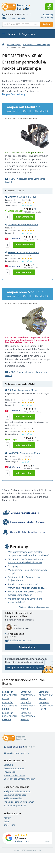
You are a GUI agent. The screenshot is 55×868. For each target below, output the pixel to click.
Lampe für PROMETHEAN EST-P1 (10, 695)
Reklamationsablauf (13, 798)
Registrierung (47, 17)
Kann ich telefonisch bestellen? (23, 584)
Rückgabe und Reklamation (17, 791)
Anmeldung (48, 14)
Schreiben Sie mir (28, 647)
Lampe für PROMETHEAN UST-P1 (46, 706)
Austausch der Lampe (14, 775)
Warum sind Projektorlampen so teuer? (27, 588)
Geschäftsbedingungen (15, 795)
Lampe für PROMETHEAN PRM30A (28, 716)
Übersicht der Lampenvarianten (19, 779)
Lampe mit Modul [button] (21, 197)
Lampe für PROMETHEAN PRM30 (28, 706)
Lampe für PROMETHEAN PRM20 (10, 706)
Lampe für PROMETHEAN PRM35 (46, 695)
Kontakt (7, 818)
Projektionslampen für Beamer (19, 802)
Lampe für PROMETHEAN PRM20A (10, 716)
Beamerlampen (14, 45)
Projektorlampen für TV (15, 805)
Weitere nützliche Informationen (34, 607)
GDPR (6, 821)
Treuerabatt (10, 772)
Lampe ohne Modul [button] (21, 390)
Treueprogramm (16, 566)
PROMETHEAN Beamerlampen (37, 45)
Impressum (9, 825)
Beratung (8, 765)
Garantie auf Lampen (14, 768)
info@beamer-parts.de (14, 18)
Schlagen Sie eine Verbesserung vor (25, 667)
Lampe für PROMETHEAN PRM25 (28, 695)
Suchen (46, 24)
